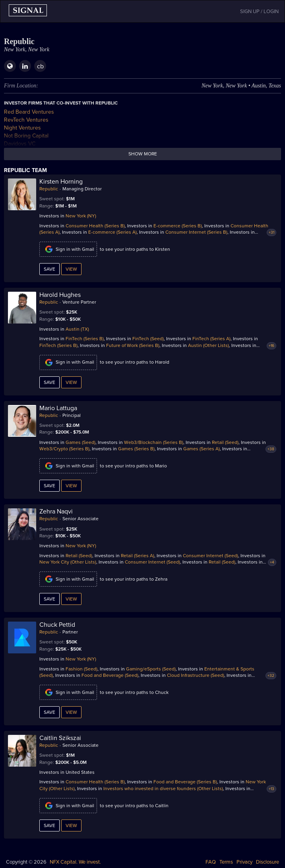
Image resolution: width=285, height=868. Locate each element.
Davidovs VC (20, 144)
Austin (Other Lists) (208, 345)
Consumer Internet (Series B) (196, 232)
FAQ (211, 862)
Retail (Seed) (225, 442)
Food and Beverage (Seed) (110, 675)
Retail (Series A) (138, 556)
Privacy (244, 862)
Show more (143, 154)
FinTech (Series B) (85, 339)
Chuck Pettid (57, 625)
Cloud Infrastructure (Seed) (196, 675)
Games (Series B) (136, 449)
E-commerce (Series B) (178, 226)
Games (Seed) (80, 442)
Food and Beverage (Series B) (185, 782)
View (71, 269)
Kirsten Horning (61, 182)
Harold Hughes (60, 295)
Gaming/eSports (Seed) (151, 669)
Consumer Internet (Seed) (210, 556)
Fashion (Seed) (81, 669)
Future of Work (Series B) (133, 345)
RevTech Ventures (26, 120)
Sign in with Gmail (68, 249)
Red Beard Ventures (29, 112)
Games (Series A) (202, 449)
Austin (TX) (77, 329)
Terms (226, 862)
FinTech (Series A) (211, 339)
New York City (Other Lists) (68, 562)
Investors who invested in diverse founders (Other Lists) (163, 789)
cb (40, 66)
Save (49, 269)
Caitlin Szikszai (60, 738)
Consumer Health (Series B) (95, 226)
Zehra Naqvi (56, 511)
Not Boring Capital (26, 136)
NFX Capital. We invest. (75, 862)
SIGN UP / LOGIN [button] (259, 12)
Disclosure (268, 862)
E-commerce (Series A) (112, 232)
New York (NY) (81, 216)
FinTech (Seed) (148, 339)
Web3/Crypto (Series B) (64, 449)
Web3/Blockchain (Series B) (154, 442)
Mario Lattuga (58, 408)
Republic (49, 189)
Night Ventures (22, 128)
